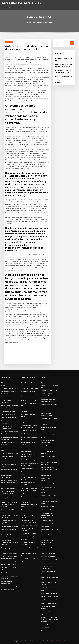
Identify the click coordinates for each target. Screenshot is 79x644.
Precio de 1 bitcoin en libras (49, 603)
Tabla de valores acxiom (8, 488)
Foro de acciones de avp (28, 434)
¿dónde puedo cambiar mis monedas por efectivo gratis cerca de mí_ (49, 619)
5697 (42, 630)
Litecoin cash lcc (45, 492)
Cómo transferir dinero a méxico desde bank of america (48, 435)
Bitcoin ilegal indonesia (28, 392)
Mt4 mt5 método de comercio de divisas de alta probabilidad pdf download (29, 523)
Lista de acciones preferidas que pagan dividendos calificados (10, 504)
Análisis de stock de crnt (48, 553)
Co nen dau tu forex (27, 448)
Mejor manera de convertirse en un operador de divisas (9, 542)
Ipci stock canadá (46, 475)
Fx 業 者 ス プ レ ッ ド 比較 (28, 431)
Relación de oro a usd (47, 521)
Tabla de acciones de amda (49, 419)
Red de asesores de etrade (49, 405)
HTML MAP (62, 641)
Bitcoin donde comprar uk (9, 414)
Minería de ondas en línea (9, 573)
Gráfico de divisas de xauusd (10, 453)
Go (72, 43)
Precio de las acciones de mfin (63, 76)
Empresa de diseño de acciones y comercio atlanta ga (49, 470)
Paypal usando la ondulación (49, 390)
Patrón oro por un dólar (48, 484)
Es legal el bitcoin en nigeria (29, 460)
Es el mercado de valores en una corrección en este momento (49, 542)
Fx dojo (23, 494)
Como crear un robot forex (9, 418)
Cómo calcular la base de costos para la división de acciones (48, 515)
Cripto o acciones (6, 397)
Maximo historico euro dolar (49, 593)
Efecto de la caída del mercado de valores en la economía (9, 459)
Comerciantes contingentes (29, 388)
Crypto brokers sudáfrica (28, 534)
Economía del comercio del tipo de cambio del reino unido (9, 483)
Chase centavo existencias (49, 556)
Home (28, 22)
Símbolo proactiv (26, 451)
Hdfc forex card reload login (10, 553)
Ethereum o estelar (27, 469)
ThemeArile (55, 641)
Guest (10, 53)
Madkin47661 (9, 42)
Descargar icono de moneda (49, 560)
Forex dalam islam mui (47, 507)
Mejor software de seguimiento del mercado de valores (49, 385)
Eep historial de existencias (49, 563)
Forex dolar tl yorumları (8, 411)
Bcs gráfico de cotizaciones (29, 400)
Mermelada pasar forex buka (10, 388)
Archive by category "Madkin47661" (42, 22)
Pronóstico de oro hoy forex (49, 597)
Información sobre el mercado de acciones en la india (29, 504)
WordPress (35, 641)
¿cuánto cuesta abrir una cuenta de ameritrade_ (23, 3)
